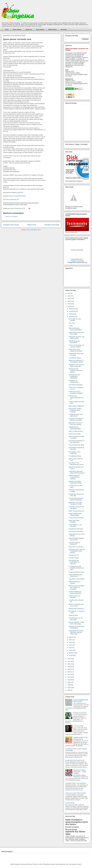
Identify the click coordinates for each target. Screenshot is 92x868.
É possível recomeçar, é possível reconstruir (76, 419)
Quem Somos (17, 29)
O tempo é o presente (80, 713)
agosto (71, 637)
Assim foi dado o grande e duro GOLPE (77, 539)
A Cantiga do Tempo (75, 358)
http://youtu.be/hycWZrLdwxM (17, 196)
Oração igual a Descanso (76, 609)
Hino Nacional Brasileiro (76, 531)
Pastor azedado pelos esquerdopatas (75, 514)
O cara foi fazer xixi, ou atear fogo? (76, 619)
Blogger (79, 864)
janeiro (71, 655)
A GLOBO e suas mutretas (77, 579)
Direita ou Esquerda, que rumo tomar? (76, 605)
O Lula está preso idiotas (76, 518)
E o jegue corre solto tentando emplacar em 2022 (76, 568)
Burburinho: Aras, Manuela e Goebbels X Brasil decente (77, 551)
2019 (69, 306)
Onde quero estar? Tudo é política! (76, 793)
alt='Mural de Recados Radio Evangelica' (77, 122)
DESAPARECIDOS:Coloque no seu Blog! (77, 260)
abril (70, 648)
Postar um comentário (12, 217)
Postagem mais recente (11, 225)
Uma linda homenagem (76, 385)
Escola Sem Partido (75, 434)
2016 (69, 664)
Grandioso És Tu (74, 555)
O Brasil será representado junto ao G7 (76, 397)
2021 (69, 301)
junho (71, 642)
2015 (69, 667)
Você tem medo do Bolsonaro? (74, 543)
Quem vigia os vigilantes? (76, 406)
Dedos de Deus (73, 615)
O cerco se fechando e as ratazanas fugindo (76, 346)
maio (71, 645)
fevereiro (72, 653)
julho (71, 640)
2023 (69, 296)
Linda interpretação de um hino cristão (77, 333)
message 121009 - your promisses (76, 783)
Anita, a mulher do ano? (76, 431)
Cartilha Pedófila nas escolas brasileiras (75, 592)
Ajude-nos (29, 29)
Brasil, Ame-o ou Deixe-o (76, 547)
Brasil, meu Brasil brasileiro (74, 521)
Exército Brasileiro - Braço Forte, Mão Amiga (76, 623)
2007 (69, 688)
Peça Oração (40, 29)
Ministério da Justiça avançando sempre (75, 482)
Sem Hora (72, 323)
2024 (69, 293)
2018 (69, 659)
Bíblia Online (53, 29)
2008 (69, 685)
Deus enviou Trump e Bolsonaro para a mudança (75, 410)
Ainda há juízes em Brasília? (74, 597)
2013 (69, 672)
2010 (69, 680)
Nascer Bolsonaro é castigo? (75, 582)
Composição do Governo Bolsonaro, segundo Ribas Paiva (76, 632)
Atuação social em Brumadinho (74, 342)
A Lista (71, 326)
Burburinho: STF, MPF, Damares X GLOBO (75, 503)
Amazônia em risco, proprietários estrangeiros (75, 376)
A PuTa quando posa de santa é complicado (76, 499)
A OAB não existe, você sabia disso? (76, 415)
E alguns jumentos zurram (77, 572)
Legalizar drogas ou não (80, 737)
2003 (69, 690)
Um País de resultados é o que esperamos (77, 442)
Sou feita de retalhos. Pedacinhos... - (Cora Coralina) (80, 772)
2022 (69, 299)
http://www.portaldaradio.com (11, 199)
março (71, 650)
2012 (69, 674)
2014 (69, 669)
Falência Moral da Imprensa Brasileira (75, 329)
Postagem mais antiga (52, 225)
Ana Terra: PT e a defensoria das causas (76, 464)
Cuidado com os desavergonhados (75, 428)
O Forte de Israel (78, 726)
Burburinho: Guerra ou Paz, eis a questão (75, 424)
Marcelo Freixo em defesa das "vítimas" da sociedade (76, 587)
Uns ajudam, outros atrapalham (75, 453)
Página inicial (32, 225)
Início (7, 29)
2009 (69, 682)
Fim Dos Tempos (74, 558)
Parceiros (64, 29)
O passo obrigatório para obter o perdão (81, 701)
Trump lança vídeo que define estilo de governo (77, 472)
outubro (71, 314)
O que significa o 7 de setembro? (75, 525)
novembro (72, 311)
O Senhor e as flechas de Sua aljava (76, 508)
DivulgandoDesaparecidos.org (77, 262)
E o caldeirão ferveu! (75, 456)
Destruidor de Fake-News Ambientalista (76, 627)
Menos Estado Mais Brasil (76, 445)
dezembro (72, 309)
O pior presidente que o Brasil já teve (76, 575)
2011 (69, 677)
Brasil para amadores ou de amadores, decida (76, 361)
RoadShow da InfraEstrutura (74, 381)
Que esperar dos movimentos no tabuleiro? (74, 562)
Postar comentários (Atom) (34, 230)
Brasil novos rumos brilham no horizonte (76, 350)
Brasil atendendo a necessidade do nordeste (74, 477)
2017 (69, 661)
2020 (69, 304)
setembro (72, 317)
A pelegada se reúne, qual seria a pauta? (77, 338)
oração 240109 (70, 803)
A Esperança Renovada (76, 529)
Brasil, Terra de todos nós (76, 511)
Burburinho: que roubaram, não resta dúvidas (75, 370)
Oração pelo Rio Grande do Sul (75, 760)
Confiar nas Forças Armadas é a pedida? (76, 392)
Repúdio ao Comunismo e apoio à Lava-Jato (76, 365)
